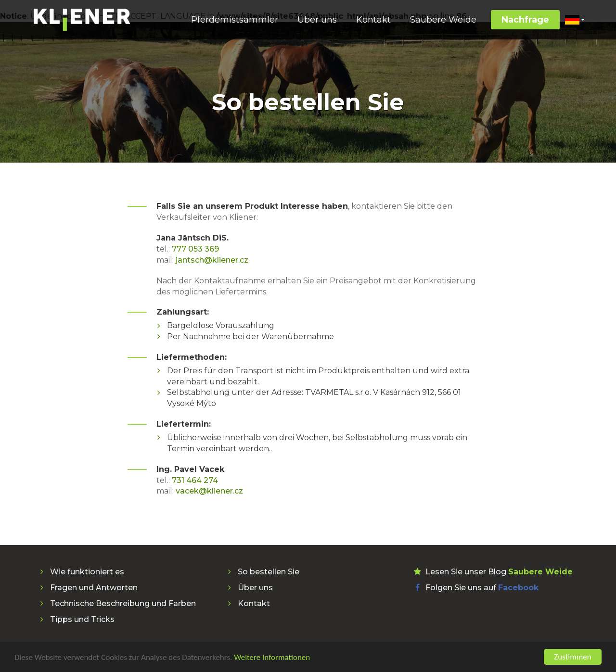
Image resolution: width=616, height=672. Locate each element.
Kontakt (373, 20)
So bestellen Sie (269, 572)
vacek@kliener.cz (209, 491)
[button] (575, 20)
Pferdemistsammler (235, 20)
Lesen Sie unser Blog (499, 572)
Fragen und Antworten (94, 588)
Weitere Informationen (272, 658)
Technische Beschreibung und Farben (123, 603)
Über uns (317, 20)
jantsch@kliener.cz (212, 260)
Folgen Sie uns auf (482, 588)
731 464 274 (195, 480)
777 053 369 (195, 249)
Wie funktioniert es (87, 572)
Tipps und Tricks (82, 619)
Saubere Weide (443, 20)
